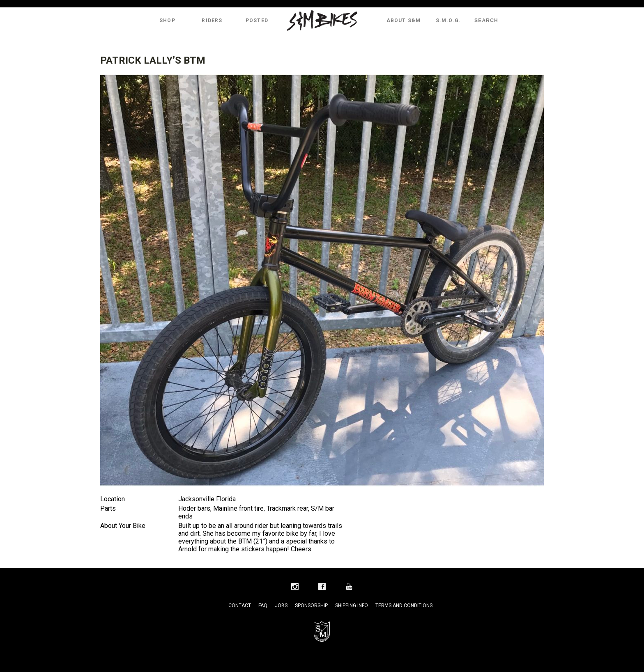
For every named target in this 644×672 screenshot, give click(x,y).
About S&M (404, 21)
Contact (240, 605)
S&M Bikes (322, 21)
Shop (167, 21)
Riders (212, 21)
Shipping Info (352, 605)
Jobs (281, 605)
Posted (257, 21)
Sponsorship (311, 605)
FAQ (263, 605)
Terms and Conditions (404, 605)
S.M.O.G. (448, 21)
